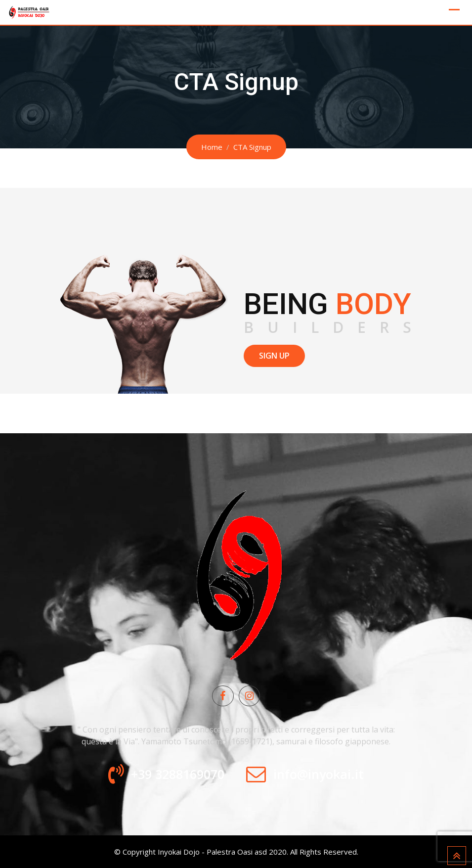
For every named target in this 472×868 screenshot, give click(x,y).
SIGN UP (274, 356)
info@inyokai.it (319, 774)
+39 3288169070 (178, 774)
